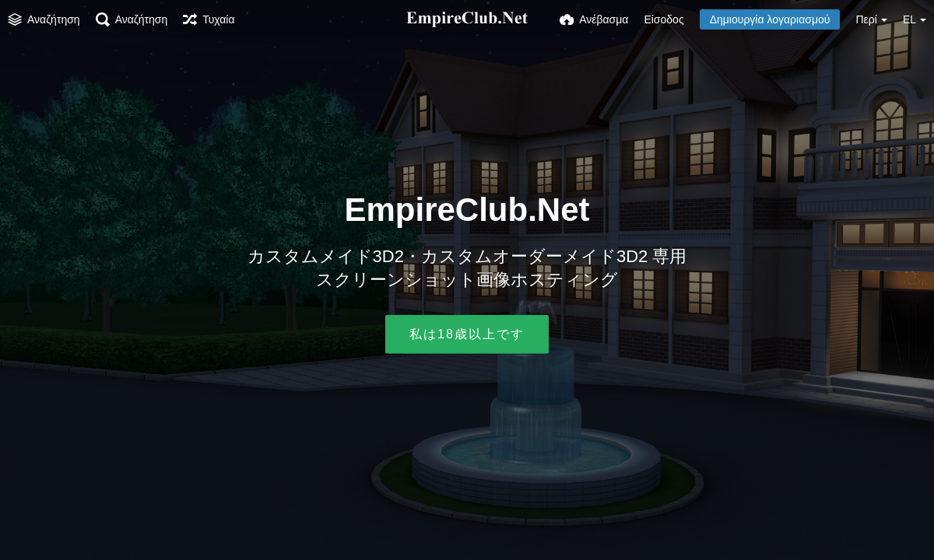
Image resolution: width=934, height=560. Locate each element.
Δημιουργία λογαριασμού (770, 19)
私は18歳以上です (467, 334)
